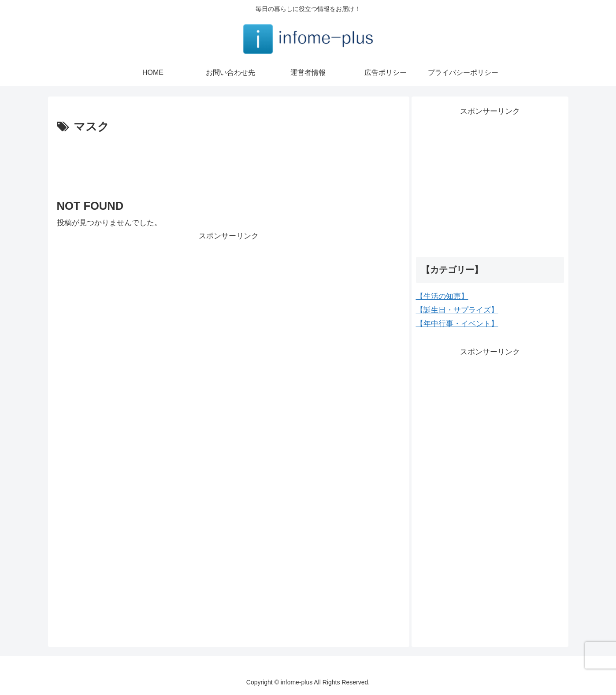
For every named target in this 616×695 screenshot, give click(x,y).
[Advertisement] (229, 161)
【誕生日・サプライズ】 (457, 310)
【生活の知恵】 (442, 296)
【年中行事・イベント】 (457, 324)
